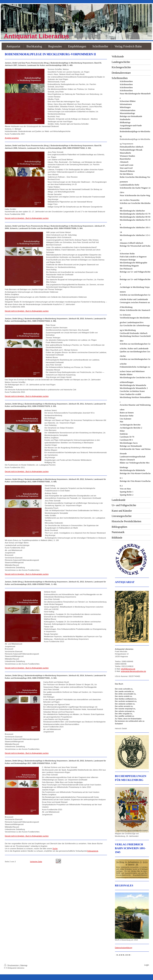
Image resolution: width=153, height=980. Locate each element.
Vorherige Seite (36, 862)
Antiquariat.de (93, 851)
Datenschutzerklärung (124, 948)
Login (147, 965)
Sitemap (24, 965)
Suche (55, 849)
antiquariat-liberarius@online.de (133, 671)
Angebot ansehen (12, 138)
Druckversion (12, 965)
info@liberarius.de (128, 669)
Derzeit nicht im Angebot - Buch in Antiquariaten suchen (27, 218)
